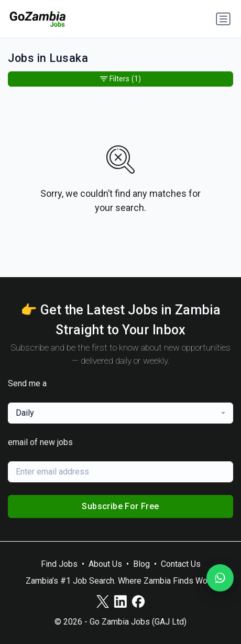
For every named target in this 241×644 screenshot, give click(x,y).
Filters (120, 79)
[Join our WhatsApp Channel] (220, 578)
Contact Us (181, 564)
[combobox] (120, 413)
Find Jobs (59, 564)
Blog (141, 564)
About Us (105, 564)
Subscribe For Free (120, 506)
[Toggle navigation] (223, 19)
